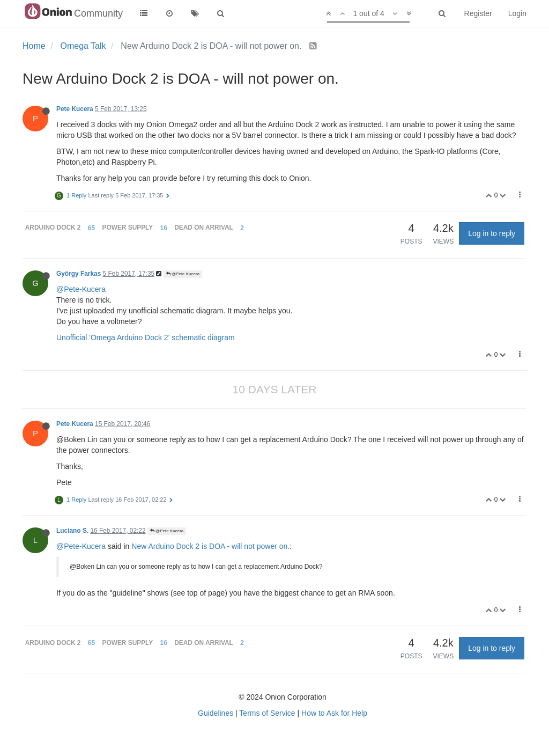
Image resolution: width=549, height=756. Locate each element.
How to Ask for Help (334, 713)
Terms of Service (267, 713)
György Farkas (79, 274)
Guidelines (216, 713)
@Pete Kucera (183, 274)
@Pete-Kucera (81, 289)
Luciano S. (72, 531)
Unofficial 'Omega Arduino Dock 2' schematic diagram (146, 337)
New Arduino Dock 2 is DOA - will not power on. (210, 546)
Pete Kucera (75, 109)
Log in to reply (492, 233)
